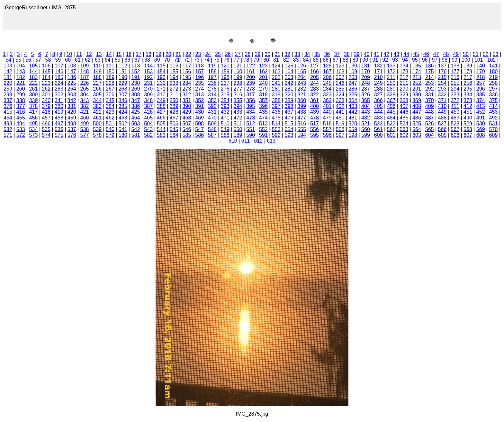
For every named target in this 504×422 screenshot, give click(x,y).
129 (340, 66)
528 (455, 123)
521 (366, 123)
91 (375, 60)
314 (212, 95)
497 (59, 123)
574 (46, 135)
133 (391, 66)
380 (59, 106)
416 (21, 112)
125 (289, 66)
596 (327, 135)
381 (72, 106)
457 (46, 118)
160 (238, 71)
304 (85, 95)
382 (85, 106)
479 (327, 118)
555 (302, 129)
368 (404, 100)
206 (327, 77)
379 (46, 106)
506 (174, 123)
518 (327, 123)
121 (238, 66)
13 (99, 54)
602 (404, 135)
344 (97, 100)
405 (378, 106)
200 (251, 77)
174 (417, 71)
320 (289, 95)
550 (238, 129)
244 (315, 83)
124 (276, 66)
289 (391, 89)
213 (417, 77)
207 (340, 77)
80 (266, 60)
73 (197, 60)
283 (315, 89)
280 (276, 89)
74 (207, 60)
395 (251, 106)
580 (123, 135)
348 (148, 100)
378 (34, 106)
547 (199, 129)
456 (34, 118)
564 (417, 129)
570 (494, 129)
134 (404, 66)
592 (276, 135)
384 (110, 106)
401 (327, 106)
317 (251, 95)
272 (174, 89)
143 (21, 71)
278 (251, 89)
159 (225, 71)
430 (199, 112)
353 (212, 100)
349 (161, 100)
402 (340, 106)
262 (46, 89)
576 (72, 135)
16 (129, 54)
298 (8, 95)
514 (276, 123)
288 (378, 89)
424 (123, 112)
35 (317, 54)
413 (481, 106)
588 (225, 135)
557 (327, 129)
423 (110, 112)
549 (225, 129)
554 (289, 129)
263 (59, 89)
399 (302, 106)
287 (366, 89)
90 (365, 60)
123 (263, 66)
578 (97, 135)
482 (366, 118)
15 (119, 54)
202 (276, 77)
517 (315, 123)
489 (455, 118)
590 (251, 135)
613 (271, 141)
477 (302, 118)
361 (315, 100)
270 (148, 89)
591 (263, 135)
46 (426, 54)
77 (237, 60)
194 (174, 77)
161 (251, 71)
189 (110, 77)
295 (468, 89)
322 (315, 95)
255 (455, 83)
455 (21, 118)
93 (395, 60)
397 (276, 106)
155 (174, 71)
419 (59, 112)
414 (494, 106)
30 (267, 54)
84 (306, 60)
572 (21, 135)
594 (302, 135)
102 (492, 60)
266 (97, 89)
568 (468, 129)
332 (442, 95)
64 (108, 60)
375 (494, 100)
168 (340, 71)
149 (97, 71)
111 (110, 66)
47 (436, 54)
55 (18, 60)
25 (218, 54)
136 (430, 66)
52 (486, 54)
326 (366, 95)
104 (21, 66)
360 (302, 100)
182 (21, 77)
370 (430, 100)
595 (315, 135)
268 (123, 89)
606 (455, 135)
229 (123, 83)
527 (442, 123)
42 (386, 54)
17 (139, 54)
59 (58, 60)
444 (378, 112)
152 (136, 71)
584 (174, 135)
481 (353, 118)
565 (430, 129)
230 (136, 83)
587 (212, 135)
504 (148, 123)
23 (198, 54)
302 (59, 95)
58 (48, 60)
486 (417, 118)
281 (289, 89)
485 (404, 118)
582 (148, 135)
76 (227, 60)
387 (148, 106)
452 (481, 112)
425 (136, 112)
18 (148, 54)
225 (72, 83)
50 (466, 54)
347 (136, 100)
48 (446, 54)
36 (327, 54)
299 (21, 95)
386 (136, 106)
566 (442, 129)
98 (445, 60)
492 (494, 118)
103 (8, 66)
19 (158, 54)
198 (225, 77)
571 (8, 135)
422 (97, 112)
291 (417, 89)
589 (238, 135)
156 (187, 71)
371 (442, 100)
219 (494, 77)
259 (8, 89)
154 (161, 71)
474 (263, 118)
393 (225, 106)
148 (85, 71)
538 (85, 129)
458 (59, 118)
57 (38, 60)
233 (174, 83)
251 (404, 83)
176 (442, 71)
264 (72, 89)
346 (123, 100)
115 (161, 66)
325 (353, 95)
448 (430, 112)
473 (251, 118)
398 (289, 106)
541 (123, 129)
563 (404, 129)
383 (97, 106)
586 (199, 135)
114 (148, 66)
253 (430, 83)
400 (315, 106)
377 (21, 106)
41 (377, 54)
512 (251, 123)
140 (481, 66)
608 (481, 135)
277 (238, 89)
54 (8, 60)
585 (187, 135)
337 (8, 100)
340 (46, 100)
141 (494, 66)
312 (187, 95)
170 (366, 71)
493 (8, 123)
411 (455, 106)
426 (148, 112)
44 (406, 54)
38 (347, 54)
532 (8, 129)
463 (123, 118)
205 (315, 77)
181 (8, 77)
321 (302, 95)
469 (199, 118)
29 (257, 54)
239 (251, 83)
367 (391, 100)
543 (148, 129)
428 (174, 112)
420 (72, 112)
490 (468, 118)
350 (174, 100)
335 (481, 95)
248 (366, 83)
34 (307, 54)
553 (276, 129)
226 (85, 83)
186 (72, 77)
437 (289, 112)
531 (494, 123)
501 (110, 123)
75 (217, 60)
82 (286, 60)
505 (161, 123)
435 (263, 112)
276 (225, 89)
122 (251, 66)
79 (256, 60)
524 (404, 123)
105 (34, 66)
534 (34, 129)
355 (238, 100)
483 (378, 118)
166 (315, 71)
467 (174, 118)
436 (276, 112)
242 (289, 83)
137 (442, 66)
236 (212, 83)
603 (417, 135)
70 (167, 60)
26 (228, 54)
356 (251, 100)
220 (8, 83)
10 (69, 54)
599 (366, 135)
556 (315, 129)
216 (455, 77)
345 (110, 100)
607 (468, 135)
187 (85, 77)
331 (430, 95)
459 (72, 118)
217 (468, 77)
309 (148, 95)
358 (276, 100)
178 (468, 71)
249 (378, 83)
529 (468, 123)
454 (8, 118)
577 (85, 135)
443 (366, 112)
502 (123, 123)
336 (494, 95)
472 (238, 118)
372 (455, 100)
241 (276, 83)
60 (68, 60)
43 (396, 54)
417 (34, 112)
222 (34, 83)
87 (336, 60)
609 (494, 135)
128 (327, 66)
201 (263, 77)
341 (59, 100)
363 (340, 100)
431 (212, 112)
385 (123, 106)
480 (340, 118)
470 (212, 118)
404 (366, 106)
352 (199, 100)
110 (97, 66)
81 (276, 60)
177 (455, 71)
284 (327, 89)
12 (89, 54)
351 (187, 100)
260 (21, 89)
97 (435, 60)
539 (97, 129)
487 (430, 118)
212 (404, 77)
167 (327, 71)
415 (8, 112)
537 (72, 129)
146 (59, 71)
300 (34, 95)
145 (46, 71)
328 (391, 95)
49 (456, 54)
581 (136, 135)
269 (136, 89)
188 (97, 77)
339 (34, 100)
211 (391, 77)
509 (212, 123)
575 (59, 135)
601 (391, 135)
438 (302, 112)
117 (187, 66)
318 (263, 95)
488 (442, 118)
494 (21, 123)
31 (277, 54)
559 (353, 129)
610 (233, 141)
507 (187, 123)
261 (34, 89)
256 (468, 83)
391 (199, 106)
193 (161, 77)
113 (136, 66)
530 (481, 123)
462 (110, 118)
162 (263, 71)
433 (238, 112)
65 (117, 60)
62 (88, 60)
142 (8, 71)
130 (353, 66)
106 (46, 66)
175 (430, 71)
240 (263, 83)
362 (327, 100)
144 (34, 71)
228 (110, 83)
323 (327, 95)
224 (59, 83)
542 (136, 129)
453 (494, 112)
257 (481, 83)
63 (98, 60)
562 (391, 129)
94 (405, 60)
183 (34, 77)
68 (147, 60)
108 (72, 66)
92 (385, 60)
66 (127, 60)
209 (366, 77)
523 (391, 123)
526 (430, 123)
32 (287, 54)
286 (353, 89)
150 (110, 71)
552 (263, 129)
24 (208, 54)
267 (110, 89)
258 (494, 83)
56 (28, 60)
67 (137, 60)
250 (391, 83)
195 (187, 77)
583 (161, 135)
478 (315, 118)
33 (297, 54)
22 (188, 54)
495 (34, 123)
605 (442, 135)
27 (238, 54)
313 (199, 95)
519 (340, 123)
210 (378, 77)
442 (353, 112)
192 (148, 77)
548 (212, 129)
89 (355, 60)
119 (212, 66)
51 (476, 54)
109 (85, 66)
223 (46, 83)
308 (136, 95)
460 (85, 118)
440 (327, 112)
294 (455, 89)
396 (263, 106)
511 (238, 123)
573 (34, 135)
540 (110, 129)
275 (212, 89)
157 (199, 71)
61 (78, 60)
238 (238, 83)
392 (212, 106)
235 (199, 83)
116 (174, 66)
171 (378, 71)
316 (238, 95)
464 (136, 118)
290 (404, 89)
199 (238, 77)
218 (481, 77)
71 (177, 60)
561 (378, 129)
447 (417, 112)
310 (161, 95)
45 (416, 54)
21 (178, 54)
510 (225, 123)
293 (442, 89)
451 (468, 112)
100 (466, 60)
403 (353, 106)
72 (187, 60)
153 (148, 71)
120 (225, 66)
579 (110, 135)
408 (417, 106)
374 (481, 100)
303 (72, 95)
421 (85, 112)
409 (430, 106)
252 (417, 83)
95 (415, 60)
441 (340, 112)
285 (340, 89)
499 (85, 123)
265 (85, 89)
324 (340, 95)
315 (225, 95)
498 (72, 123)
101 (479, 60)
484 (391, 118)
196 (199, 77)
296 (481, 89)
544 (161, 129)
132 (378, 66)
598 (353, 135)
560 (366, 129)
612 (259, 141)
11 (79, 54)
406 (391, 106)
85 (316, 60)
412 (468, 106)
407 (404, 106)
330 (417, 95)
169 (353, 71)
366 (378, 100)
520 (353, 123)
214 (430, 77)
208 (353, 77)
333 (455, 95)
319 (276, 95)
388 (161, 106)
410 (442, 106)
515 (289, 123)
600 (378, 135)
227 (97, 83)
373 (468, 100)
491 (481, 118)
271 (161, 89)
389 (174, 106)
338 (21, 100)
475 (276, 118)
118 (199, 66)
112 (123, 66)
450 (455, 112)
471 (225, 118)
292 (430, 89)
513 (263, 123)
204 (302, 77)
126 (302, 66)
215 (442, 77)
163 (276, 71)
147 (72, 71)
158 (212, 71)
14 (109, 54)
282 (302, 89)
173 (404, 71)
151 (123, 71)
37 (337, 54)
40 (367, 54)
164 (289, 71)
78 (246, 60)
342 (72, 100)
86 (326, 60)
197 (212, 77)
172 (391, 71)
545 (174, 129)
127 (315, 66)
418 (46, 112)
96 (425, 60)
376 (8, 106)
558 (340, 129)
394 (238, 106)
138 (455, 66)
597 (340, 135)
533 (21, 129)
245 (327, 83)
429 (187, 112)
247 (353, 83)
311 (174, 95)
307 (123, 95)
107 (59, 66)
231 (148, 83)
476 (289, 118)
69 (157, 60)
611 (246, 141)
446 (404, 112)
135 (417, 66)
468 (187, 118)
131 (366, 66)
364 (353, 100)
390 (187, 106)
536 (59, 129)
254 (442, 83)
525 (417, 123)
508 (199, 123)
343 (85, 100)
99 (455, 60)
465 (148, 118)
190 (123, 77)
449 (442, 112)
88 (346, 60)
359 (289, 100)
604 (430, 135)
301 (46, 95)
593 (289, 135)
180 (494, 71)
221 (21, 83)
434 (251, 112)
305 (97, 95)
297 (494, 89)
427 (161, 112)
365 (366, 100)
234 (187, 83)
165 (302, 71)
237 (225, 83)
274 (199, 89)
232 (161, 83)
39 (357, 54)
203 (289, 77)
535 (46, 129)
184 (46, 77)
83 (296, 60)
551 (251, 129)
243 (302, 83)
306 (110, 95)
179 (481, 71)
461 (97, 118)
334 (468, 95)
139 (468, 66)
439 (315, 112)
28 (248, 54)
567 (455, 129)
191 (136, 77)
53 (496, 54)
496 (46, 123)
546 (187, 129)
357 (263, 100)
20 (168, 54)
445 (391, 112)
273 (187, 89)
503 (136, 123)
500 (97, 123)
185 (59, 77)
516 (302, 123)
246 (340, 83)
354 (225, 100)
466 (161, 118)
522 (378, 123)
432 (225, 112)
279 (263, 89)
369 (417, 100)
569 (481, 129)
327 (378, 95)
